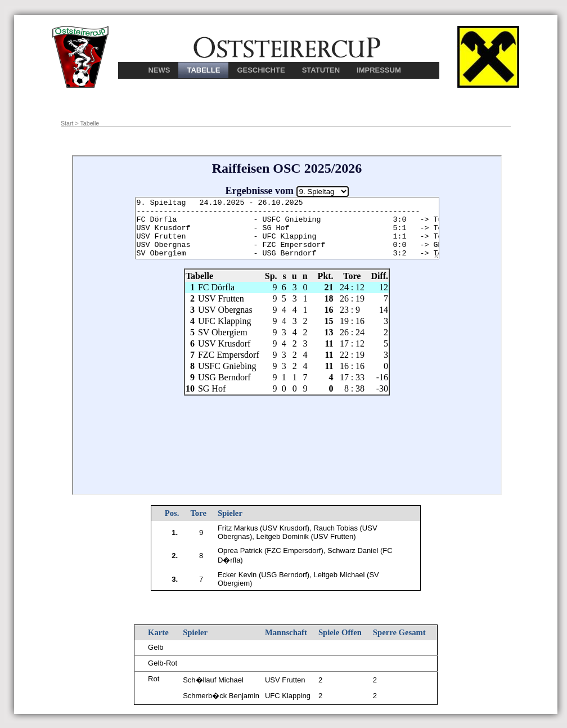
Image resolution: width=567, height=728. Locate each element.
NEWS (159, 70)
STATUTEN (321, 70)
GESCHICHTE (261, 70)
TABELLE (203, 70)
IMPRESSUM (379, 70)
